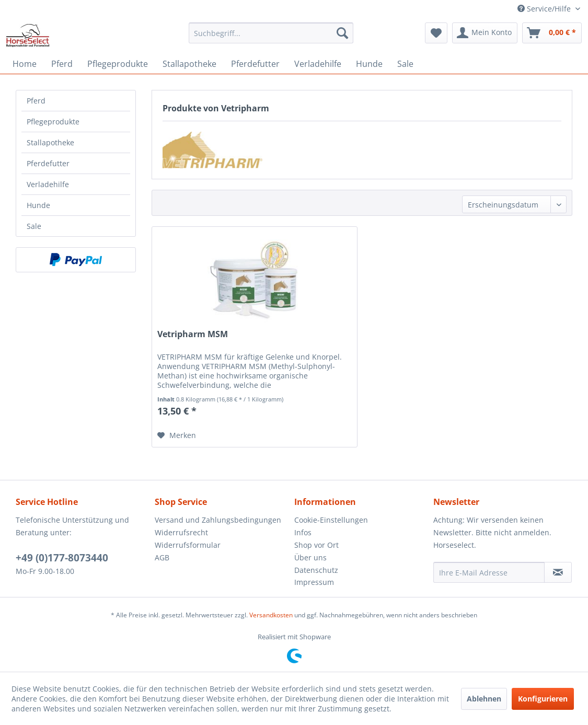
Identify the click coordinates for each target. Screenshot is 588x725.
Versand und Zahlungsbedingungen (218, 520)
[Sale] (405, 64)
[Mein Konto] (485, 33)
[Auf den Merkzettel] (177, 435)
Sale (34, 226)
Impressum (314, 582)
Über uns (310, 557)
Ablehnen (484, 699)
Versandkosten (271, 615)
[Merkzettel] (436, 33)
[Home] (25, 64)
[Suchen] (342, 33)
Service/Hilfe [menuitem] (545, 9)
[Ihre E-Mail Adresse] (489, 572)
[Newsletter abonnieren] (558, 572)
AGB (162, 557)
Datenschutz (316, 570)
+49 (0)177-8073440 (62, 558)
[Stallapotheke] (189, 64)
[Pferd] (62, 64)
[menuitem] (271, 33)
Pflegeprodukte (53, 122)
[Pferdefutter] (255, 64)
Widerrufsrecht (181, 532)
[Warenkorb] (552, 33)
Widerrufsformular (188, 545)
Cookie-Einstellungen (331, 520)
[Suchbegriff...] (271, 33)
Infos (303, 532)
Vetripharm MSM (193, 334)
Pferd (36, 101)
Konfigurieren (543, 699)
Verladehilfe (48, 184)
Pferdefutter (48, 163)
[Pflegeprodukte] (118, 64)
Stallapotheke (50, 142)
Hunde (38, 205)
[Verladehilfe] (318, 64)
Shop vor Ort (316, 545)
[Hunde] (369, 64)
